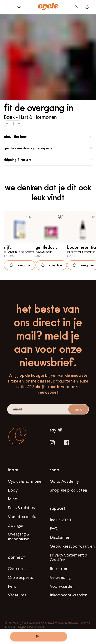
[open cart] (19, 7)
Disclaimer (60, 537)
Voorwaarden (62, 586)
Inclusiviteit (61, 520)
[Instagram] (52, 443)
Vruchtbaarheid (22, 516)
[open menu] (6, 7)
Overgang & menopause (19, 536)
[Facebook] (67, 443)
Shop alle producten (68, 490)
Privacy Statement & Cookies (69, 557)
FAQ (54, 529)
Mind (13, 499)
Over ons (16, 568)
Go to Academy (64, 481)
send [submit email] (78, 409)
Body (13, 490)
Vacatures (17, 595)
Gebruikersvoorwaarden (72, 546)
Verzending (60, 577)
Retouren (58, 568)
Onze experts (20, 577)
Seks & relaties (21, 508)
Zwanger (16, 525)
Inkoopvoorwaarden (68, 595)
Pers (12, 586)
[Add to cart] (20, 265)
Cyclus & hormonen (26, 481)
